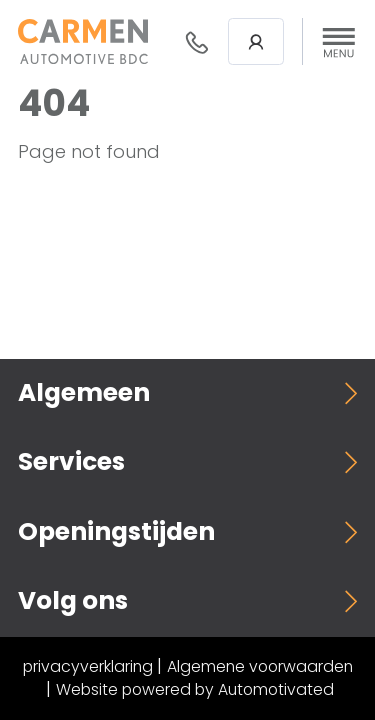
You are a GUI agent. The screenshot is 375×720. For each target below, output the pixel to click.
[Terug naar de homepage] (83, 41)
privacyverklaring (88, 666)
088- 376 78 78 (197, 42)
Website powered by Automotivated (195, 689)
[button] (339, 42)
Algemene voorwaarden (260, 666)
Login (256, 42)
